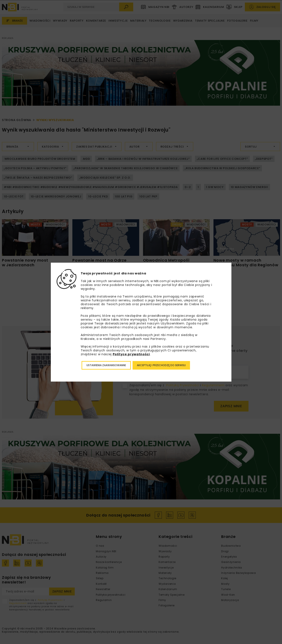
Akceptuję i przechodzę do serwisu (161, 365)
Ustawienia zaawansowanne (106, 365)
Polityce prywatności (131, 354)
